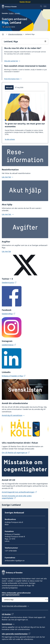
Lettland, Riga (11, 41)
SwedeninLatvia (8, 282)
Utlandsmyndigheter (15, 34)
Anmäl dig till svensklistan (12, 415)
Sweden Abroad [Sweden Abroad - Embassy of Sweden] (25, 2)
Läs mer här (6, 177)
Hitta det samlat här (11, 61)
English (11, 13)
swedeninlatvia (8, 345)
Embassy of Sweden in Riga (12, 376)
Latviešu (17, 13)
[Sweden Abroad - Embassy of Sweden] (11, 6)
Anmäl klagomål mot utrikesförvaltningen (18, 492)
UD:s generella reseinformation (15, 634)
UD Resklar (6, 614)
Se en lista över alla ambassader (14, 606)
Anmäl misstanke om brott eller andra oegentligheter (17, 497)
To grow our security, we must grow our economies (25, 125)
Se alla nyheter (10, 139)
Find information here (12, 79)
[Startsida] (4, 34)
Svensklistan (7, 624)
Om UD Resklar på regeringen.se (14, 453)
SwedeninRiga (7, 314)
